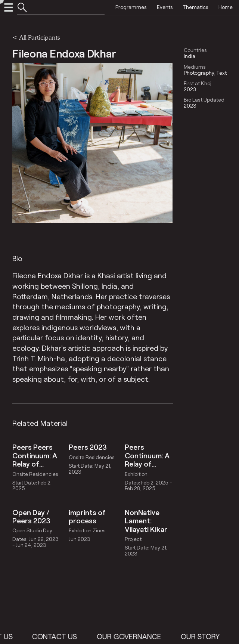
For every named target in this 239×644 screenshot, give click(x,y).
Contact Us (83, 636)
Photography (199, 73)
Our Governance (157, 636)
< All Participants (36, 37)
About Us (23, 636)
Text (221, 73)
